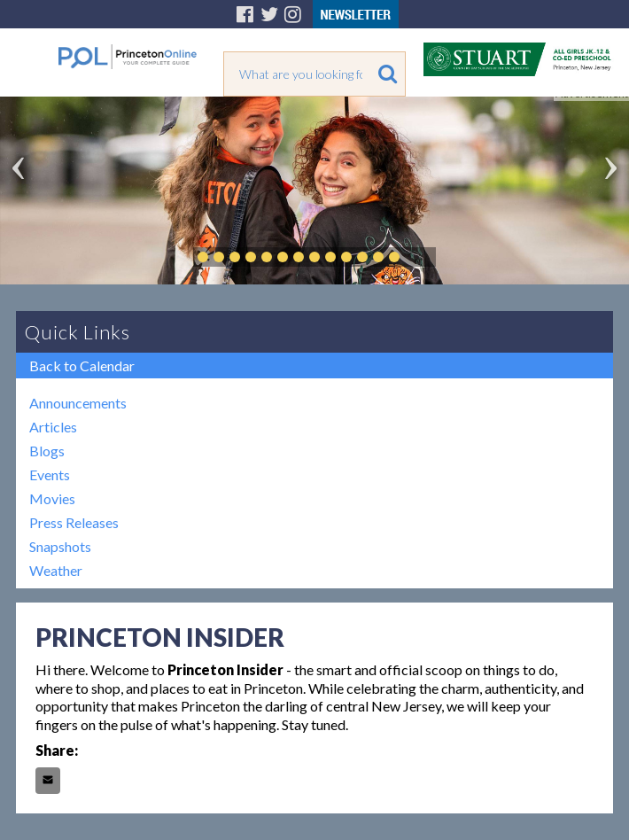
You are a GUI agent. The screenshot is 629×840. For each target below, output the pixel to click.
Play (421, 257)
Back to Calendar (82, 366)
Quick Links (78, 332)
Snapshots (60, 546)
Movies (52, 498)
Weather (56, 570)
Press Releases (74, 522)
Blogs (47, 451)
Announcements (78, 403)
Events (50, 474)
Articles (53, 427)
